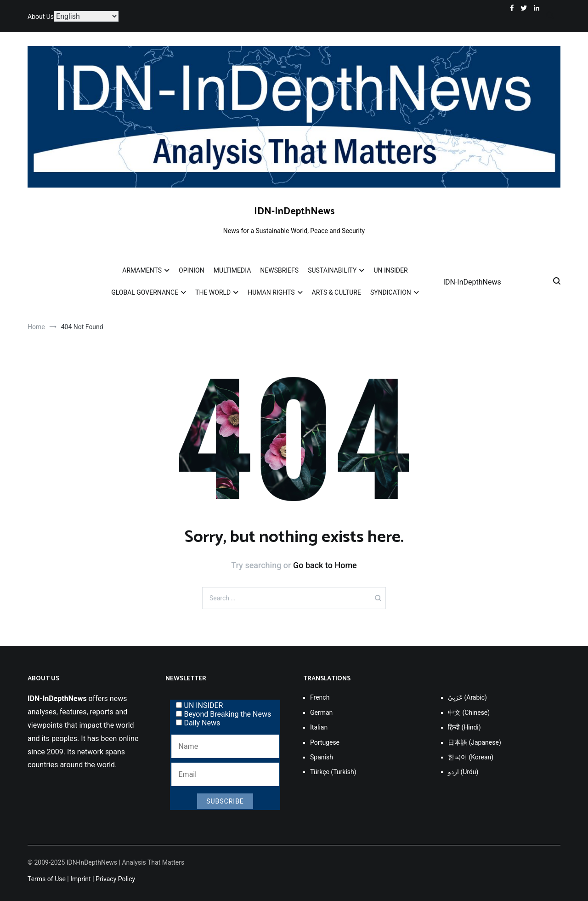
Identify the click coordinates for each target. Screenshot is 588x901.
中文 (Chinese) (469, 713)
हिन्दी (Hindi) (464, 727)
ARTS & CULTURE (336, 292)
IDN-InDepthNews (294, 211)
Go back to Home (325, 565)
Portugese (325, 742)
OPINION (192, 270)
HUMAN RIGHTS (271, 292)
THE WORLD (213, 292)
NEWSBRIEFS (279, 270)
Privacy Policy (115, 879)
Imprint (80, 879)
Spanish (322, 757)
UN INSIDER (390, 270)
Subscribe (225, 801)
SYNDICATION (391, 292)
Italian (319, 727)
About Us (41, 17)
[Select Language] (86, 16)
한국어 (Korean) (471, 757)
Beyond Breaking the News (224, 714)
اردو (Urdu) (463, 772)
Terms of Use (47, 879)
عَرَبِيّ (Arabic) (467, 697)
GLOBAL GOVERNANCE (145, 292)
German (321, 713)
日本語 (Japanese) (475, 742)
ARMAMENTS (142, 270)
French (320, 697)
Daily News (198, 723)
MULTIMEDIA (232, 270)
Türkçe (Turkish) (333, 772)
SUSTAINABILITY (332, 270)
